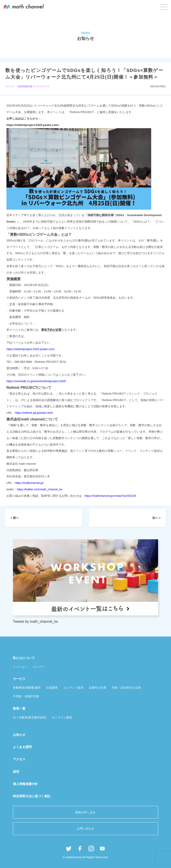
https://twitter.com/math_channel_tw (40, 489)
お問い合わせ (85, 828)
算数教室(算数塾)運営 (27, 688)
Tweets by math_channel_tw (35, 622)
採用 (16, 772)
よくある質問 (22, 747)
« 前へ (15, 518)
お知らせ (19, 735)
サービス (19, 679)
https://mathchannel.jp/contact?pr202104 (110, 496)
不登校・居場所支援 (26, 696)
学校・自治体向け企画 (126, 688)
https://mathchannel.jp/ (29, 483)
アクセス (19, 759)
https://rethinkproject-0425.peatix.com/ (33, 125)
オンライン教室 (62, 717)
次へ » (156, 518)
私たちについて (24, 658)
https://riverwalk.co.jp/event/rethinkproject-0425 (36, 381)
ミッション (20, 667)
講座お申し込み (85, 812)
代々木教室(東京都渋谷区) (30, 717)
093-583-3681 (23, 362)
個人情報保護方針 (25, 784)
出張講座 (52, 688)
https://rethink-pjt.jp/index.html (34, 413)
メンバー (39, 667)
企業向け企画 (98, 688)
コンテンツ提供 (73, 688)
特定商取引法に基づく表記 (32, 796)
